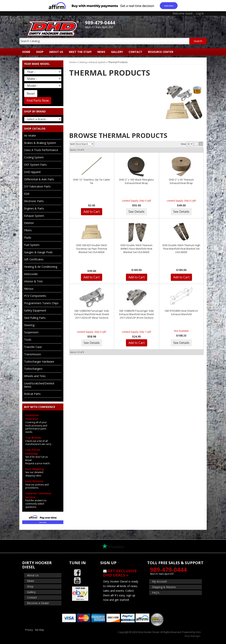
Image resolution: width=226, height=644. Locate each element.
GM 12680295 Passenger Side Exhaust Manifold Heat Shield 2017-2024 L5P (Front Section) (136, 314)
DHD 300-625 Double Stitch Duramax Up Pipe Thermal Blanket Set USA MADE (92, 249)
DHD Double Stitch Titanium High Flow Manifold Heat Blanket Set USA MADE (181, 249)
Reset (31, 94)
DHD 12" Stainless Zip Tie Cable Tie (92, 181)
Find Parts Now (38, 100)
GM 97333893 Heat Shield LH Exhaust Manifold (181, 312)
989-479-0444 (168, 570)
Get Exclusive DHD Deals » (120, 573)
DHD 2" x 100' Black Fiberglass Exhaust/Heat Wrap (137, 181)
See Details (136, 212)
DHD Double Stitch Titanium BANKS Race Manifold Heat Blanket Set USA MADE (136, 249)
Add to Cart (92, 212)
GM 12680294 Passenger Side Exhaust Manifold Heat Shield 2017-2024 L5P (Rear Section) (92, 314)
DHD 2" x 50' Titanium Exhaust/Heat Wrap (181, 181)
